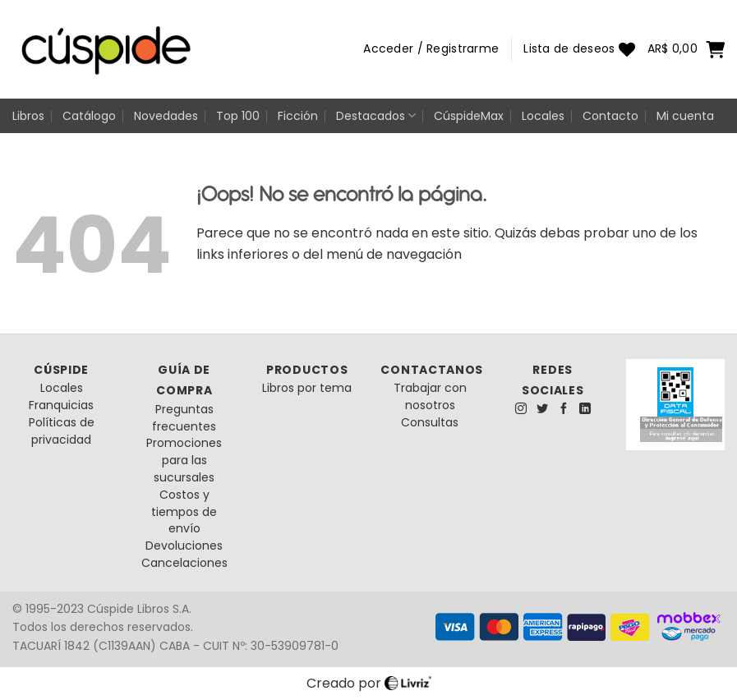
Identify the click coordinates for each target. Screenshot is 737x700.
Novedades (166, 116)
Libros (28, 116)
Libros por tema (307, 388)
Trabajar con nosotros (430, 396)
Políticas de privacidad (62, 431)
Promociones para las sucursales (184, 460)
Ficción (298, 116)
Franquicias (61, 405)
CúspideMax (469, 116)
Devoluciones (184, 546)
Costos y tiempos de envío (184, 512)
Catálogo (89, 116)
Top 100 (238, 116)
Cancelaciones (184, 563)
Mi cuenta (685, 116)
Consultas (430, 422)
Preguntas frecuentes (184, 418)
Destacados (376, 116)
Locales (543, 116)
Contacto (610, 116)
